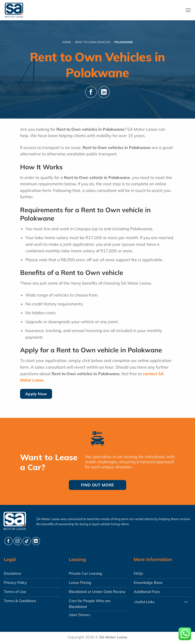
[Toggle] (186, 602)
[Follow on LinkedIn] (104, 92)
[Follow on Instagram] (18, 541)
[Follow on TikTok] (27, 541)
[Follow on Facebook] (91, 92)
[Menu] (188, 10)
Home (67, 42)
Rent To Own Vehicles (93, 42)
